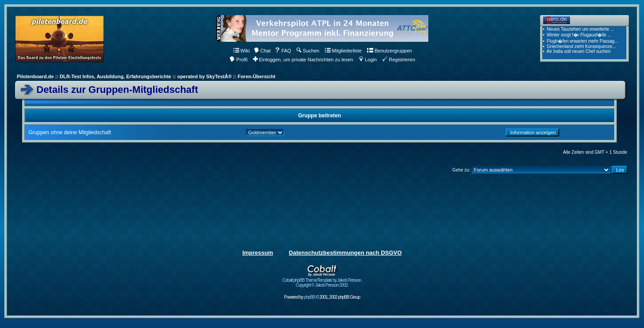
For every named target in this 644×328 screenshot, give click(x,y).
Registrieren (399, 60)
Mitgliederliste (343, 51)
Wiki (242, 51)
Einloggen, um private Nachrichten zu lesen (303, 60)
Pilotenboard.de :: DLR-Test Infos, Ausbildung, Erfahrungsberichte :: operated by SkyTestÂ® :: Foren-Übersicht (146, 76)
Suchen (308, 51)
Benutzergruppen (389, 51)
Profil (238, 60)
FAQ (283, 51)
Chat (262, 51)
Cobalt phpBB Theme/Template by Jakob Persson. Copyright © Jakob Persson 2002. (322, 281)
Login (368, 60)
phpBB (310, 297)
